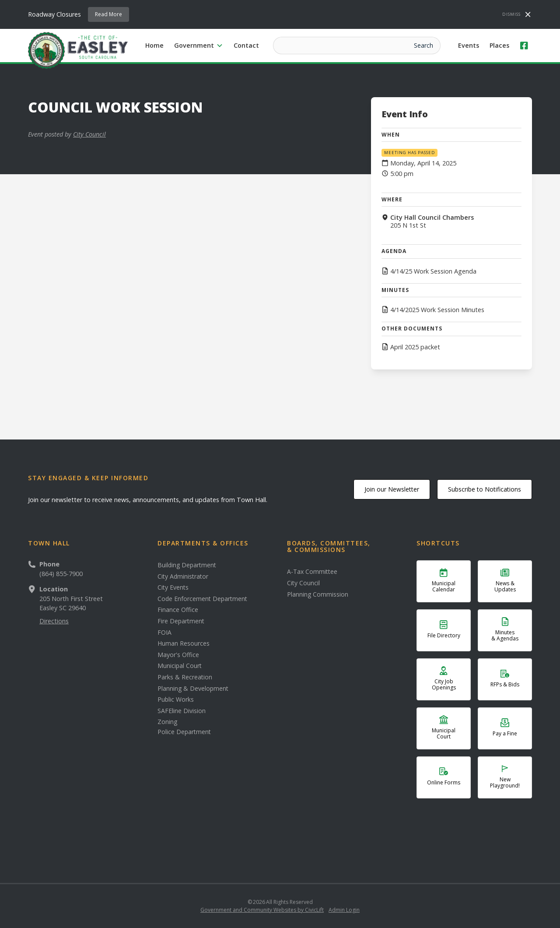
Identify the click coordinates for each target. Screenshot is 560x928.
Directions (54, 621)
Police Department (184, 732)
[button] (199, 46)
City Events (173, 587)
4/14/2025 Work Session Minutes (437, 310)
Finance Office (178, 610)
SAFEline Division (182, 711)
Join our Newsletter (392, 489)
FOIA (164, 633)
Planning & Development (193, 689)
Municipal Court (180, 666)
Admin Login (344, 910)
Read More (108, 14)
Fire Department (181, 621)
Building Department (187, 565)
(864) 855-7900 (61, 574)
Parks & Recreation (185, 677)
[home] (78, 50)
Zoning (167, 722)
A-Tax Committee (312, 572)
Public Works (176, 700)
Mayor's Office (178, 655)
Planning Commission (318, 594)
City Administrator (183, 576)
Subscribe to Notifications (485, 489)
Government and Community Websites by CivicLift (262, 910)
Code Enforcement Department (202, 599)
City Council (89, 134)
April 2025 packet (415, 347)
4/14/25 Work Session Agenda (433, 271)
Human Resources (184, 643)
